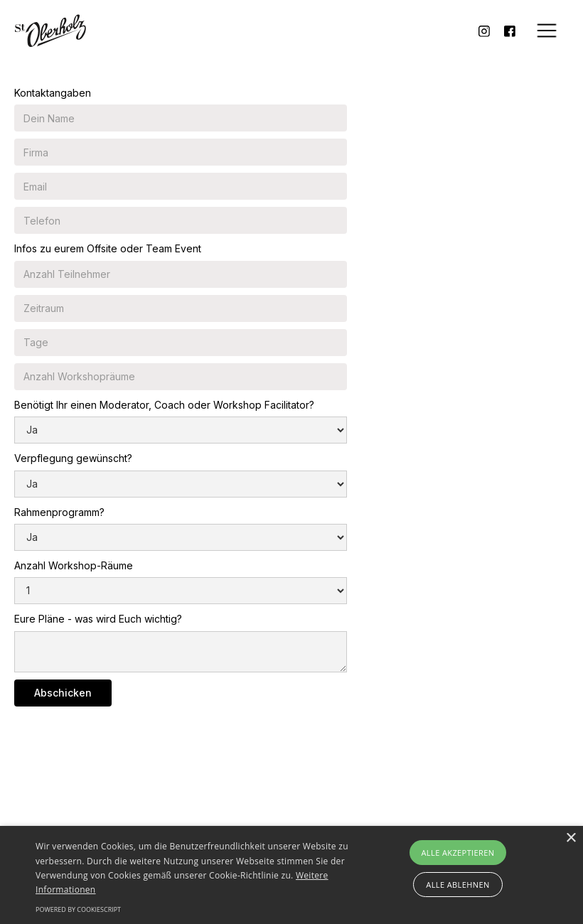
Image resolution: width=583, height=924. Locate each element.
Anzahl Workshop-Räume (74, 565)
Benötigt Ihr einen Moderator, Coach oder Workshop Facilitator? (164, 405)
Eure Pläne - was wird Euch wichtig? (98, 619)
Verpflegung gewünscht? (73, 458)
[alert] (291, 875)
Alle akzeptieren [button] (458, 853)
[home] (50, 31)
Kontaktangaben (53, 93)
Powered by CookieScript (78, 909)
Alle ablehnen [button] (458, 885)
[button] (547, 31)
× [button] (571, 838)
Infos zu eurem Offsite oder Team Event (108, 248)
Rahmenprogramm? (59, 512)
